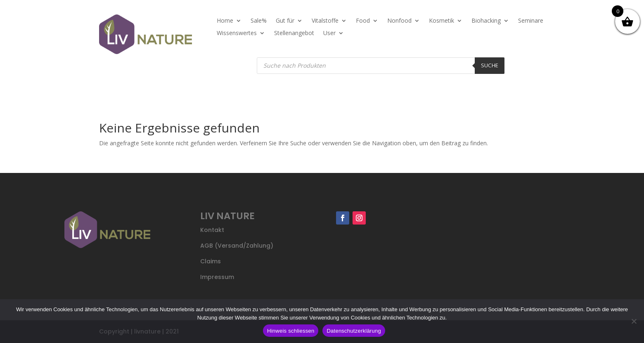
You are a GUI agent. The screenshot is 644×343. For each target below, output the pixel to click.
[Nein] (634, 321)
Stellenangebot (294, 33)
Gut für (285, 21)
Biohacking (486, 21)
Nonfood (399, 21)
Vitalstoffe (325, 21)
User (329, 33)
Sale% (259, 21)
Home (225, 21)
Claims (211, 261)
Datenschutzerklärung (354, 331)
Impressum (217, 277)
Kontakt (212, 230)
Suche (490, 65)
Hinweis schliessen (291, 331)
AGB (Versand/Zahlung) (237, 246)
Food (363, 21)
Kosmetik (442, 21)
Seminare (531, 21)
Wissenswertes (237, 33)
